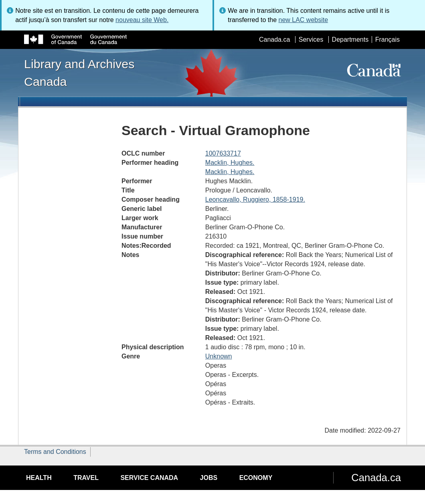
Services (311, 39)
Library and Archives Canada (79, 73)
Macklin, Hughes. (230, 163)
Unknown (219, 356)
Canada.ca (274, 39)
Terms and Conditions (55, 452)
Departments (350, 39)
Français (388, 39)
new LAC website (303, 20)
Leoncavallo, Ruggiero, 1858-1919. (255, 199)
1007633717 (223, 153)
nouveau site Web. (142, 20)
